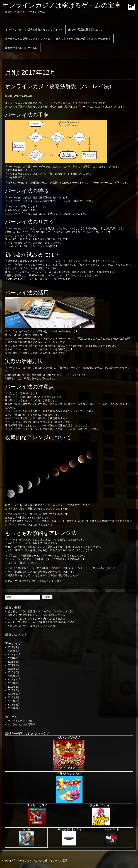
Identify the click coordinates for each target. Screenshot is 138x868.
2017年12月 (14, 708)
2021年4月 (14, 662)
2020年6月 (14, 672)
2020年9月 (14, 669)
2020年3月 (14, 676)
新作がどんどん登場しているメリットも (28, 39)
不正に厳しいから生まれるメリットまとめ (31, 626)
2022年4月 (14, 647)
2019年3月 (14, 690)
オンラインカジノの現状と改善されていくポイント (34, 30)
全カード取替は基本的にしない (86, 30)
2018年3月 (14, 705)
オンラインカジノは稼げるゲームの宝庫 (61, 5)
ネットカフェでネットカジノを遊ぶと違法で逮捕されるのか (41, 622)
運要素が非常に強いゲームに (21, 48)
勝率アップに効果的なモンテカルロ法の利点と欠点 (36, 615)
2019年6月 (14, 687)
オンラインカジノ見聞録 (21, 724)
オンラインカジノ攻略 (32, 581)
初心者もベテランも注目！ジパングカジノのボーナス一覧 (40, 611)
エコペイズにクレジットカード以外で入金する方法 (36, 619)
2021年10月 (14, 654)
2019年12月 (14, 680)
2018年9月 (14, 697)
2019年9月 (14, 683)
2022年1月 (14, 651)
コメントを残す (53, 581)
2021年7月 (14, 658)
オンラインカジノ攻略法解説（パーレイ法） (60, 86)
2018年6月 (14, 701)
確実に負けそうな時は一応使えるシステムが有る (83, 39)
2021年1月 (14, 665)
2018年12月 (14, 694)
